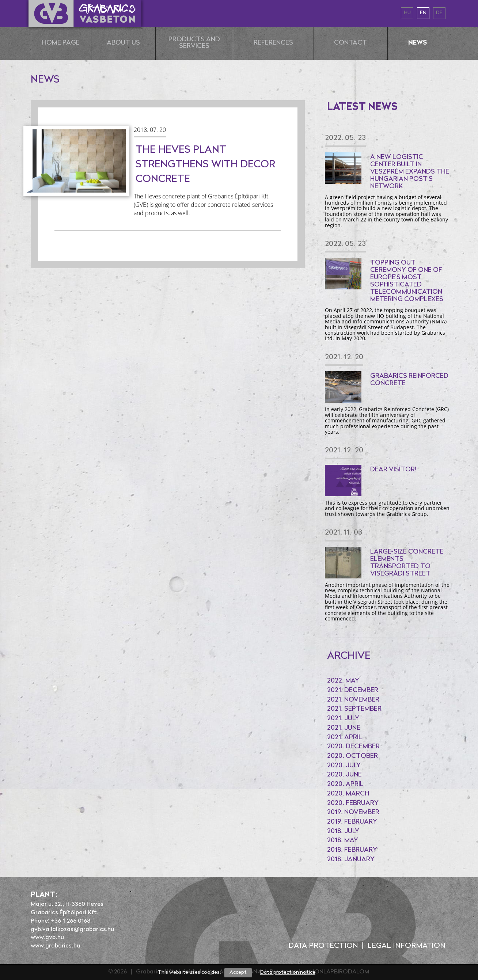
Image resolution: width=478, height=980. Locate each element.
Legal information (406, 946)
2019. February (352, 822)
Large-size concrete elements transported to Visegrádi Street (407, 563)
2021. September (354, 709)
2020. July (344, 766)
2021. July (343, 719)
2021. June (344, 728)
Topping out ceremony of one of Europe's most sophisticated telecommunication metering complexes (407, 281)
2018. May (343, 841)
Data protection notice (288, 973)
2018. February (352, 850)
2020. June (344, 775)
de (439, 13)
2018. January (351, 860)
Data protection (323, 946)
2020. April (345, 784)
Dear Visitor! (393, 470)
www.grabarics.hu (55, 946)
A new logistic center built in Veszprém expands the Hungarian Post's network (410, 172)
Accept (238, 973)
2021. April (345, 738)
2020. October (352, 756)
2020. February (353, 803)
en (423, 13)
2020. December (353, 747)
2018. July (343, 831)
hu (407, 13)
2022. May (343, 681)
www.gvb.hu (47, 938)
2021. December (353, 690)
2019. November (353, 812)
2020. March (348, 794)
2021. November (353, 700)
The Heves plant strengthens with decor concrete (205, 165)
